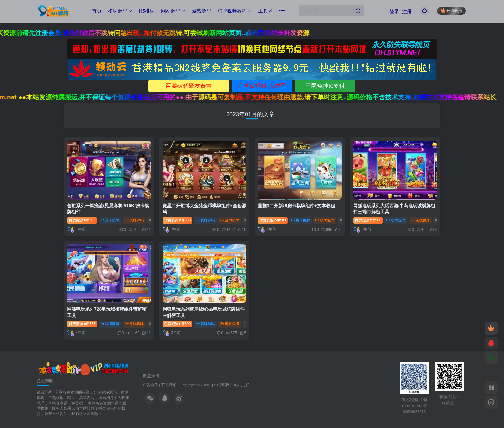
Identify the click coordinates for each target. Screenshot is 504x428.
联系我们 (169, 385)
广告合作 (150, 385)
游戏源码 (202, 11)
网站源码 (173, 11)
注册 (407, 11)
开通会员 (451, 10)
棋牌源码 (120, 11)
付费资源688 (178, 220)
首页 (97, 11)
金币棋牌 (230, 220)
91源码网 (222, 385)
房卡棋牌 (110, 220)
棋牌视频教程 (235, 11)
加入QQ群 (241, 385)
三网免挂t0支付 (325, 86)
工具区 (265, 11)
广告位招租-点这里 (262, 86)
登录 (394, 11)
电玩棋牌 (420, 220)
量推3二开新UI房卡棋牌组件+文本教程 (296, 206)
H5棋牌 (147, 11)
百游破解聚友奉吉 (189, 86)
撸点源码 (151, 376)
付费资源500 (82, 220)
